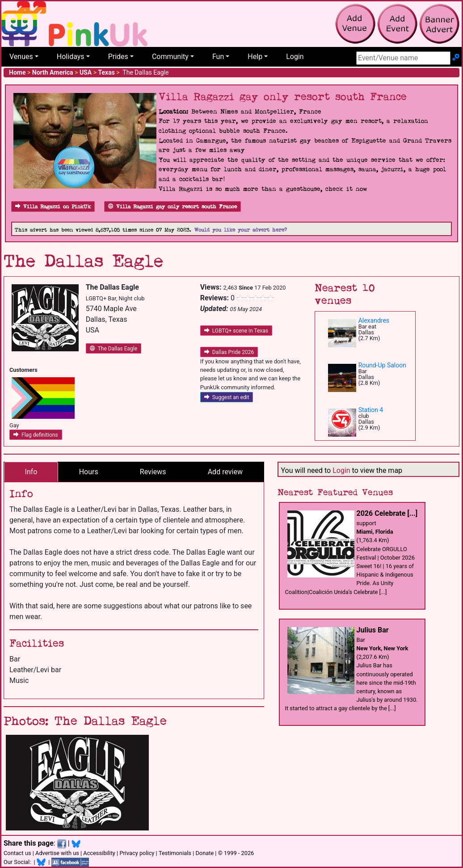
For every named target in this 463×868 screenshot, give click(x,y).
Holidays (71, 57)
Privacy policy (137, 853)
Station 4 (371, 410)
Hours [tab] (89, 472)
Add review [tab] (225, 472)
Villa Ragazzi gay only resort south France (173, 207)
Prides (118, 57)
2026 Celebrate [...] (387, 513)
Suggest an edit (227, 397)
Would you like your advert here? (241, 230)
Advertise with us (57, 853)
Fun (218, 57)
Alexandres (374, 320)
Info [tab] (31, 472)
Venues (21, 57)
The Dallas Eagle (114, 349)
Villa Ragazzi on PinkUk (53, 207)
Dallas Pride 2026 (229, 352)
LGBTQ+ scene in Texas (236, 331)
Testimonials (175, 853)
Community (170, 57)
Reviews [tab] (153, 472)
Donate (204, 853)
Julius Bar (373, 630)
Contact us (17, 853)
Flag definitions (36, 435)
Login (295, 57)
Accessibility (99, 853)
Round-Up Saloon (382, 365)
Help (255, 57)
